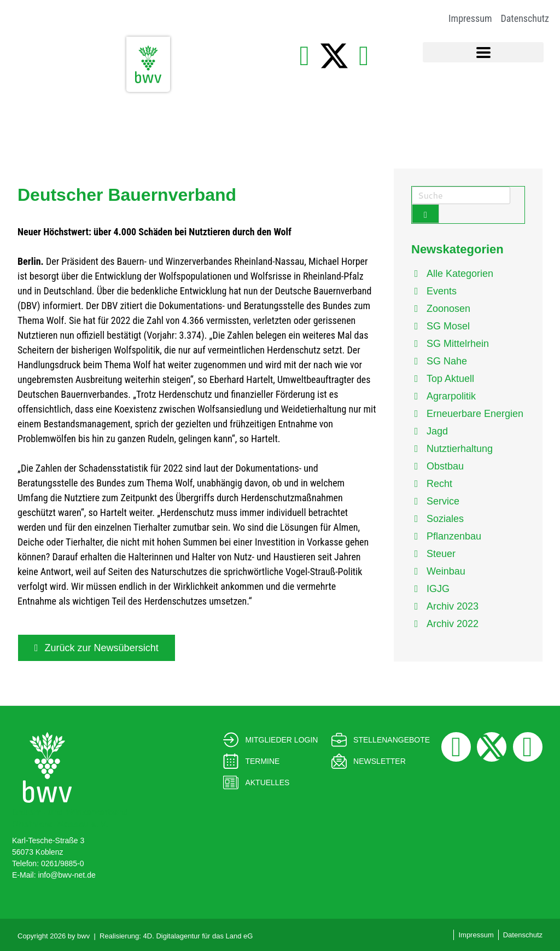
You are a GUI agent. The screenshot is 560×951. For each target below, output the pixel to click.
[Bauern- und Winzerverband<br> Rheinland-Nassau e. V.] (47, 767)
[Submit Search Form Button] (425, 214)
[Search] (461, 195)
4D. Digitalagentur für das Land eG (198, 936)
